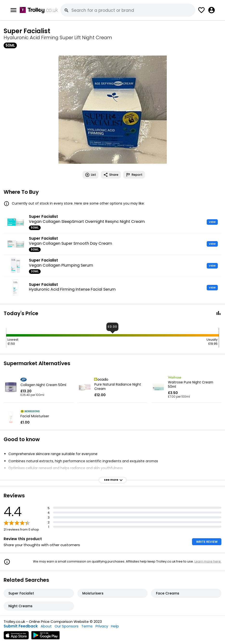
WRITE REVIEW (207, 542)
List (90, 175)
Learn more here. (208, 561)
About (46, 626)
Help (115, 626)
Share (111, 175)
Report (134, 175)
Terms (87, 626)
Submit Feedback (21, 626)
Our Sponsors (67, 626)
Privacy (102, 626)
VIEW (212, 222)
